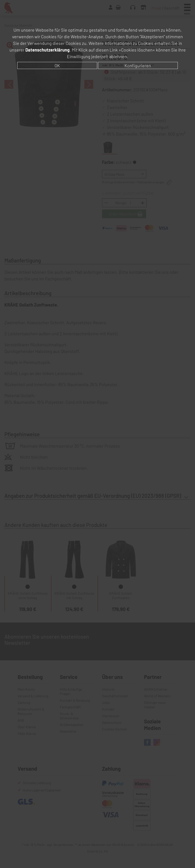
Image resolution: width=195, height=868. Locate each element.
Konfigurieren (138, 65)
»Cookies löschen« (137, 50)
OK (57, 65)
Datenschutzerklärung (47, 50)
